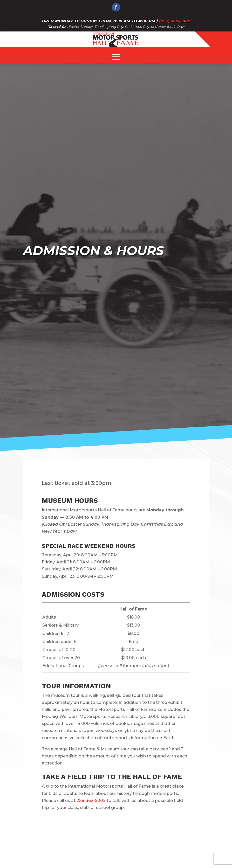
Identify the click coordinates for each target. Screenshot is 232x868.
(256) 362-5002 (175, 21)
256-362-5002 (91, 801)
